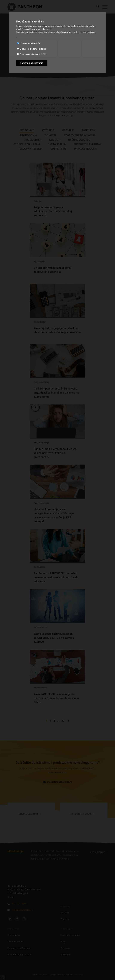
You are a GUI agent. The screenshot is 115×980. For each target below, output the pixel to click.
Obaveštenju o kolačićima (55, 32)
